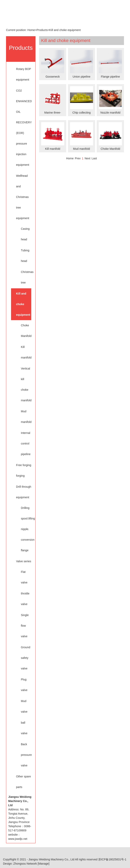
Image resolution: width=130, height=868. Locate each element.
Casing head (24, 234)
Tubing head (24, 256)
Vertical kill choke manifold (24, 384)
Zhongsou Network (25, 864)
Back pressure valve (24, 755)
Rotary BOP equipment (23, 74)
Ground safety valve (24, 658)
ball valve (24, 728)
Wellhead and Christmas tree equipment (23, 197)
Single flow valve (24, 626)
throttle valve (24, 599)
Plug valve (24, 685)
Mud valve (24, 706)
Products (42, 30)
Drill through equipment (24, 492)
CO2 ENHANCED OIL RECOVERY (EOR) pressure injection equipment (24, 128)
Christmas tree (24, 277)
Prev (78, 158)
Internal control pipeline (24, 443)
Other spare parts (23, 782)
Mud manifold (24, 417)
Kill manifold (24, 352)
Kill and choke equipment (65, 30)
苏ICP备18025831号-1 (112, 859)
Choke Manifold (24, 331)
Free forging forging (24, 470)
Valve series (24, 561)
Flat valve (24, 577)
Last (94, 158)
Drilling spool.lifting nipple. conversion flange (24, 529)
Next (88, 158)
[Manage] (44, 864)
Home (31, 30)
